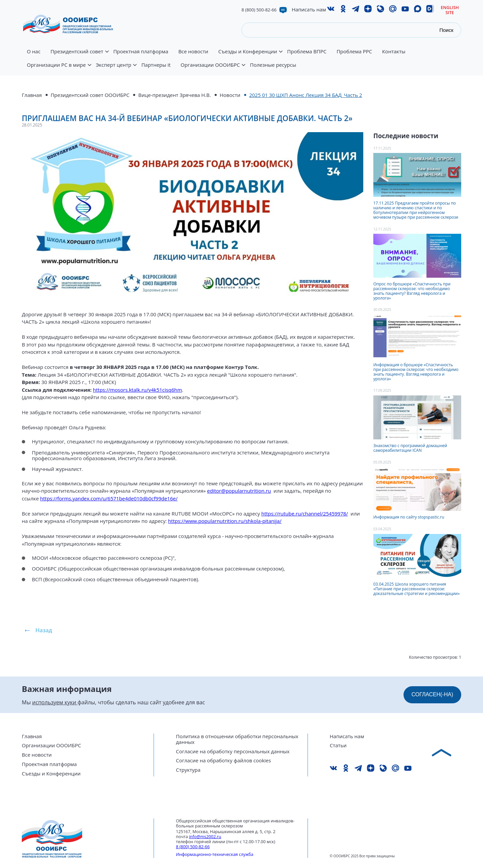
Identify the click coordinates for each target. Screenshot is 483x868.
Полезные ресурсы (273, 65)
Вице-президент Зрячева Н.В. (174, 95)
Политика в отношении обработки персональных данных (237, 739)
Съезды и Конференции (250, 55)
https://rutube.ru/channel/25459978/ (305, 513)
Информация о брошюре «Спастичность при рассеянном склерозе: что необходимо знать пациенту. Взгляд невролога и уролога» (416, 372)
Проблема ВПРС (307, 52)
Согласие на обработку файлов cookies (224, 761)
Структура (188, 770)
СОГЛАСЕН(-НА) (432, 694)
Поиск (446, 30)
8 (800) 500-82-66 (259, 10)
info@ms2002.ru (205, 837)
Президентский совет (79, 55)
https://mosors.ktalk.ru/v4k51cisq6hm (138, 390)
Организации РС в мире (59, 69)
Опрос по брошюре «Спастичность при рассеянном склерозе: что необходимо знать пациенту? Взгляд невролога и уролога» (412, 291)
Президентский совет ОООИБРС (90, 95)
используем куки (55, 702)
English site (450, 10)
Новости (230, 95)
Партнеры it (156, 65)
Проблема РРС (354, 52)
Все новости (193, 52)
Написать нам (309, 10)
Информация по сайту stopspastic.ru (409, 517)
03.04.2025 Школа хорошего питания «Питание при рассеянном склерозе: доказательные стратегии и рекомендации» (416, 589)
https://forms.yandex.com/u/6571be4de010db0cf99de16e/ (109, 498)
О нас (34, 52)
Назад (44, 630)
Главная (32, 95)
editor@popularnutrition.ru (239, 491)
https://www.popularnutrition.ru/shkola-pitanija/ (225, 521)
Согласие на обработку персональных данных (233, 751)
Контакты (394, 52)
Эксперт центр (116, 69)
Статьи (338, 745)
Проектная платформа (141, 52)
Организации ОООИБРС (213, 69)
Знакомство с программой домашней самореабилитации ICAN (410, 448)
